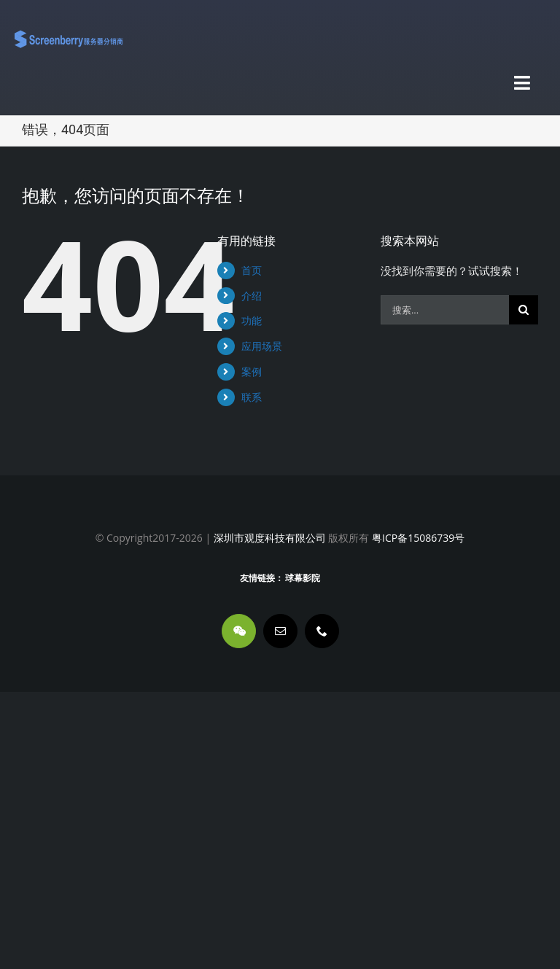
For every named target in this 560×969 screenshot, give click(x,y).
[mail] (280, 631)
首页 (252, 270)
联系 (252, 397)
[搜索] (524, 310)
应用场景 (262, 346)
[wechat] (239, 631)
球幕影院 (303, 578)
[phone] (322, 631)
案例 (252, 371)
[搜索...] (445, 310)
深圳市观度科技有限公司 (270, 538)
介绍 (252, 296)
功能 (252, 320)
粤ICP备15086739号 (417, 538)
